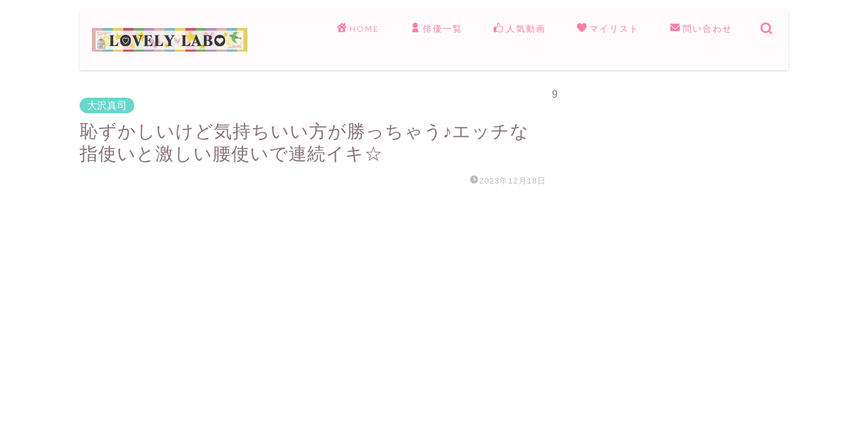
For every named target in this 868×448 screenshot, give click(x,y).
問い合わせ (701, 29)
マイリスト (608, 29)
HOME (358, 29)
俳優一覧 (436, 29)
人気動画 (520, 29)
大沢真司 (107, 105)
